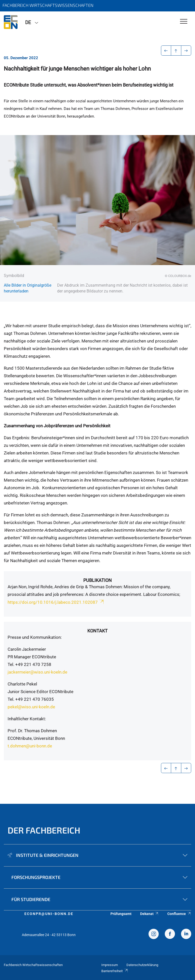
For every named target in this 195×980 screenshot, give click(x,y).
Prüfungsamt (121, 914)
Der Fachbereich (44, 830)
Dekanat (150, 914)
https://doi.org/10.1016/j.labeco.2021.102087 (56, 602)
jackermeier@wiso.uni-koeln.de (37, 672)
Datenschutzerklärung (142, 965)
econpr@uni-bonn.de (49, 914)
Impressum (110, 965)
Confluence (179, 914)
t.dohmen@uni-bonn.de (30, 746)
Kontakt (97, 631)
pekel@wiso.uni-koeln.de (31, 707)
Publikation (97, 580)
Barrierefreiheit (115, 971)
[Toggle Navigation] (184, 22)
